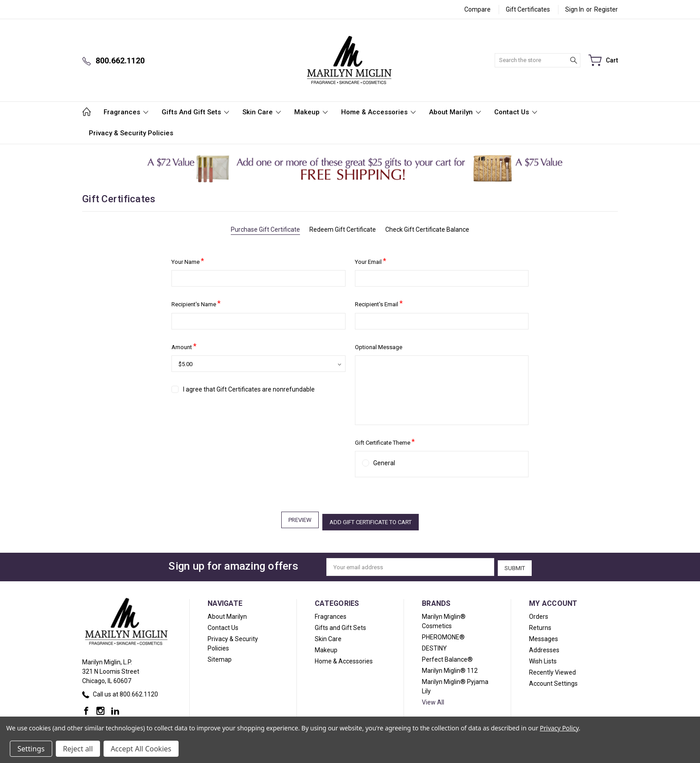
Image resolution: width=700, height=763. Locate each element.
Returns (540, 624)
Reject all (78, 749)
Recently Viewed (552, 669)
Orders (539, 613)
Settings (31, 749)
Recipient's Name (196, 303)
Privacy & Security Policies (131, 133)
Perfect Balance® (447, 656)
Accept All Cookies (141, 749)
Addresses (544, 646)
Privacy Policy (559, 728)
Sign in (575, 9)
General (384, 463)
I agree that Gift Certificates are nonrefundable (249, 389)
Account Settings (553, 680)
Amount (184, 346)
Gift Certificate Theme (385, 442)
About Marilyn (455, 112)
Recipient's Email (379, 303)
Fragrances (126, 112)
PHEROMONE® (443, 634)
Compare (477, 9)
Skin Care (262, 112)
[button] (350, 169)
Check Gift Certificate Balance (427, 229)
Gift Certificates (528, 9)
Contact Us (516, 112)
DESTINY (434, 645)
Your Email (371, 261)
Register (606, 9)
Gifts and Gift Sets (195, 112)
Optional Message (379, 347)
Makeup (311, 112)
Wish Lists (543, 658)
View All (433, 699)
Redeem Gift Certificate (343, 229)
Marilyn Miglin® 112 (450, 667)
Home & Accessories (378, 112)
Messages (544, 635)
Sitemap (220, 656)
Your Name (188, 261)
